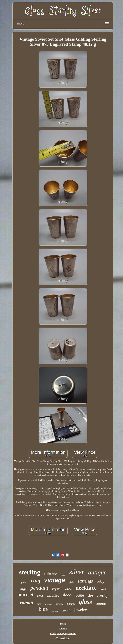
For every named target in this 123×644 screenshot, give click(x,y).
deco (67, 595)
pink (71, 582)
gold (103, 589)
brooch (66, 610)
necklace (86, 588)
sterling (30, 572)
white (68, 589)
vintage (55, 580)
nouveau (48, 604)
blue (43, 609)
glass (85, 602)
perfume (59, 604)
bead (40, 596)
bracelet (25, 595)
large (23, 589)
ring (36, 581)
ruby (100, 581)
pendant (39, 588)
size (90, 596)
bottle (80, 595)
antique (97, 572)
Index (63, 624)
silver (77, 572)
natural (71, 604)
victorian (101, 604)
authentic (50, 574)
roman (27, 603)
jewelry (80, 610)
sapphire (53, 595)
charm (63, 575)
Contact (63, 629)
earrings (85, 581)
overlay (102, 595)
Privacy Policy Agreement (63, 633)
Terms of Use (63, 638)
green (24, 582)
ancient (55, 611)
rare (39, 604)
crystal (57, 589)
